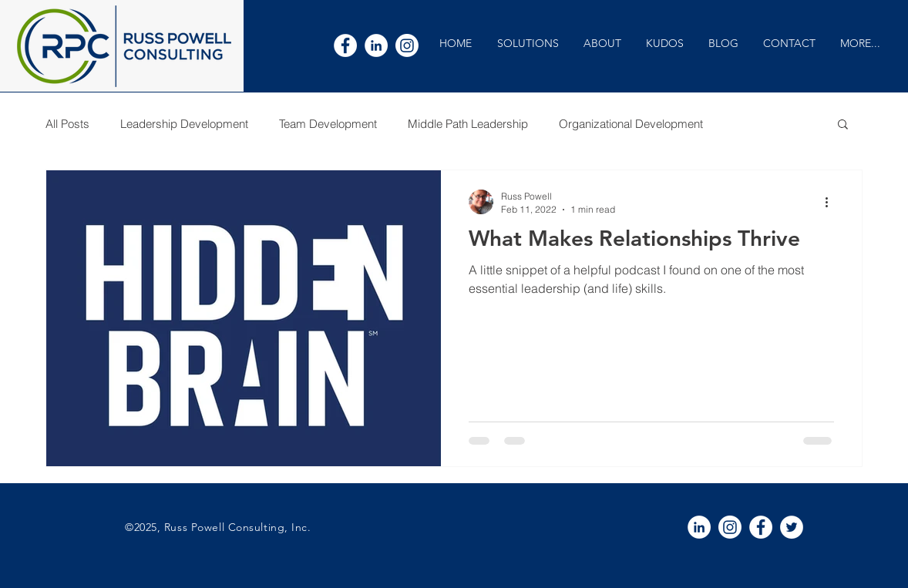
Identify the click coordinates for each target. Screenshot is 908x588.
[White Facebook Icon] (345, 45)
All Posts (67, 124)
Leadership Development (184, 124)
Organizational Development (631, 124)
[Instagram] (407, 45)
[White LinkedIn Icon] (376, 45)
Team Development (328, 124)
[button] (528, 44)
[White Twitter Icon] (792, 527)
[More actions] (832, 202)
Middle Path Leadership (468, 124)
